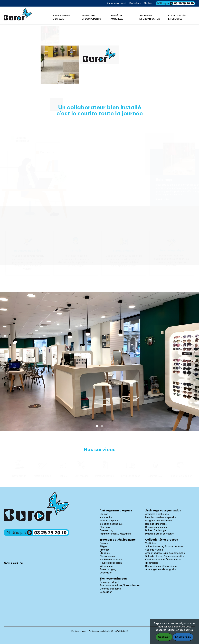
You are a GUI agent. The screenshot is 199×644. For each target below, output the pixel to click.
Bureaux (104, 543)
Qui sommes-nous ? (117, 3)
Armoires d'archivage (157, 514)
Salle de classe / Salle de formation (165, 556)
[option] (28, 253)
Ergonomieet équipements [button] (91, 17)
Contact (148, 3)
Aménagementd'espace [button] (62, 17)
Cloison (104, 514)
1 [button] (97, 426)
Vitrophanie (106, 566)
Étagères (105, 553)
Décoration (106, 573)
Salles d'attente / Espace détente (164, 546)
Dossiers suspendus (156, 527)
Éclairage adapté (109, 582)
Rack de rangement (156, 524)
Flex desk (105, 527)
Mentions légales (79, 631)
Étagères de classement (159, 521)
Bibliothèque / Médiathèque (161, 566)
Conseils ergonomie (110, 589)
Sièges (103, 546)
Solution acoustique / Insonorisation (120, 585)
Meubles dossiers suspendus (161, 517)
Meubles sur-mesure (111, 560)
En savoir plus (183, 637)
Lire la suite (162, 200)
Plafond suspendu (109, 521)
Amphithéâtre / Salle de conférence (165, 553)
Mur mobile (106, 517)
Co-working (106, 530)
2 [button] (102, 426)
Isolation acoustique (111, 524)
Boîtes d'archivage (156, 530)
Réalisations (135, 3)
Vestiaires (151, 543)
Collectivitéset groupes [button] (177, 17)
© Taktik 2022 (122, 631)
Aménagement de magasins (161, 569)
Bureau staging (108, 569)
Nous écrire (13, 563)
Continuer (164, 637)
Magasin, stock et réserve (159, 534)
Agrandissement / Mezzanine (115, 534)
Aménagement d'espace (116, 510)
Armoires (104, 550)
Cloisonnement (108, 556)
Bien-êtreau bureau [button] (117, 17)
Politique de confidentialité (101, 631)
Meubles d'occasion (111, 563)
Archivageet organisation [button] (150, 17)
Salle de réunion (154, 550)
